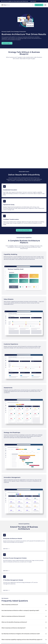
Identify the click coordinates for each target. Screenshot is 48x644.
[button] (33, 5)
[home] (6, 5)
